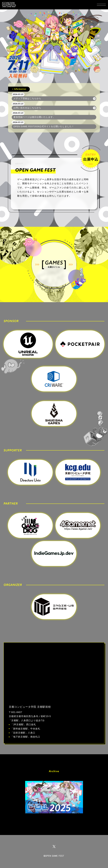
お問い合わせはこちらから (27, 108)
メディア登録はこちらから (27, 98)
